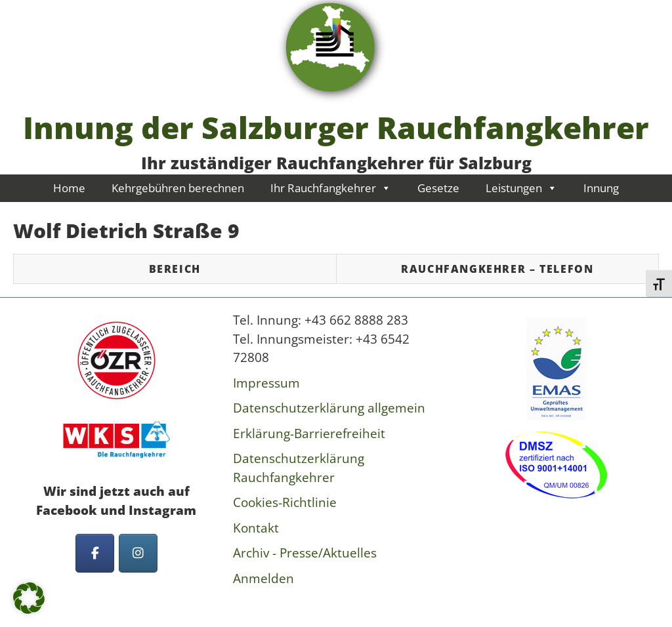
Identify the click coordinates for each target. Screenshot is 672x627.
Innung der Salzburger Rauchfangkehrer (336, 127)
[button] (29, 598)
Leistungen (521, 188)
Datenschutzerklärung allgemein (329, 408)
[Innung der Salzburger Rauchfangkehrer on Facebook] (95, 553)
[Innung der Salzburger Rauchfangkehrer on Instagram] (138, 553)
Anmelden (263, 578)
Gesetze (438, 188)
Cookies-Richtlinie (285, 502)
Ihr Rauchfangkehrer (331, 188)
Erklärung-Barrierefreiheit (309, 434)
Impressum (266, 383)
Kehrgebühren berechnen (178, 188)
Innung (601, 188)
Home (69, 188)
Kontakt (256, 528)
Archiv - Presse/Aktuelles (305, 553)
